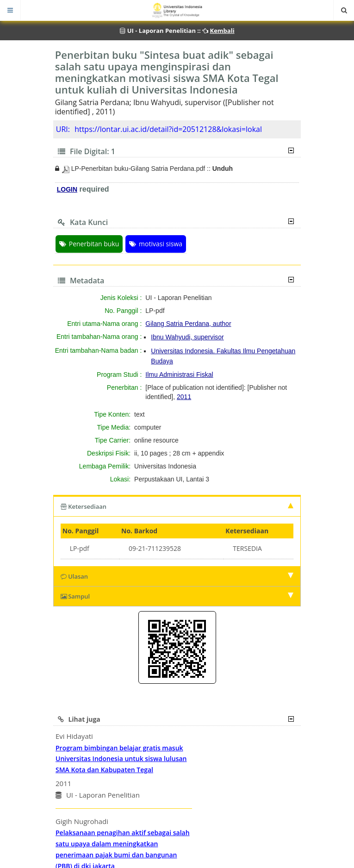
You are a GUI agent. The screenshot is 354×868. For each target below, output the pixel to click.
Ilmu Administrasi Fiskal (179, 375)
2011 (184, 397)
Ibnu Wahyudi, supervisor (187, 337)
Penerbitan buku (89, 244)
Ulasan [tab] (177, 576)
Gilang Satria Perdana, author (188, 324)
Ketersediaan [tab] (177, 506)
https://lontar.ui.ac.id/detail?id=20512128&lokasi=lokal (168, 129)
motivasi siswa (156, 244)
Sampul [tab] (177, 596)
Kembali (222, 31)
